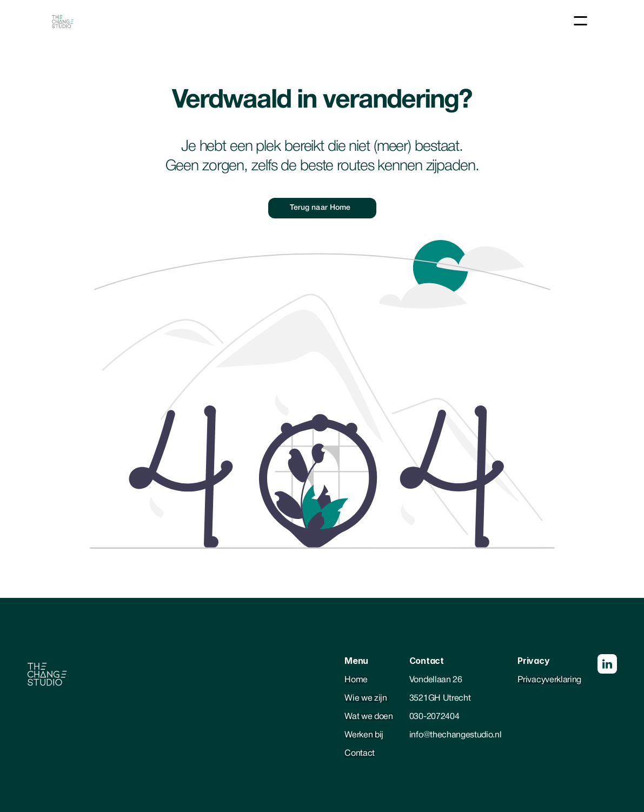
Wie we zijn (367, 698)
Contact (360, 754)
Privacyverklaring (549, 680)
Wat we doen (369, 717)
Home (356, 680)
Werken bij (364, 735)
